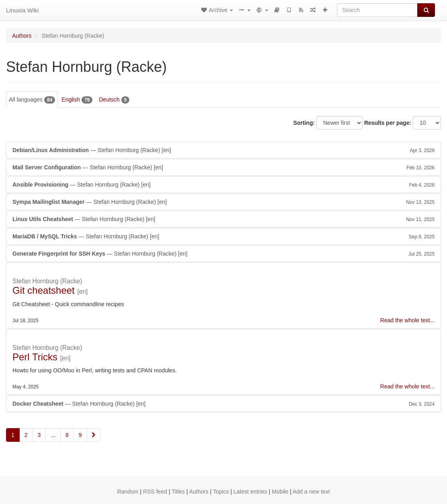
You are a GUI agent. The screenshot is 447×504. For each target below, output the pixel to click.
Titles (178, 492)
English (77, 100)
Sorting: (304, 123)
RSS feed (155, 492)
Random (128, 492)
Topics (221, 492)
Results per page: (388, 123)
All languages (32, 100)
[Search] (377, 10)
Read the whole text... (407, 320)
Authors (22, 36)
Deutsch (114, 100)
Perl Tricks (35, 357)
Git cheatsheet (44, 290)
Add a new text (311, 492)
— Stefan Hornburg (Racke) (223, 150)
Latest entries (250, 492)
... (53, 435)
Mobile (280, 492)
